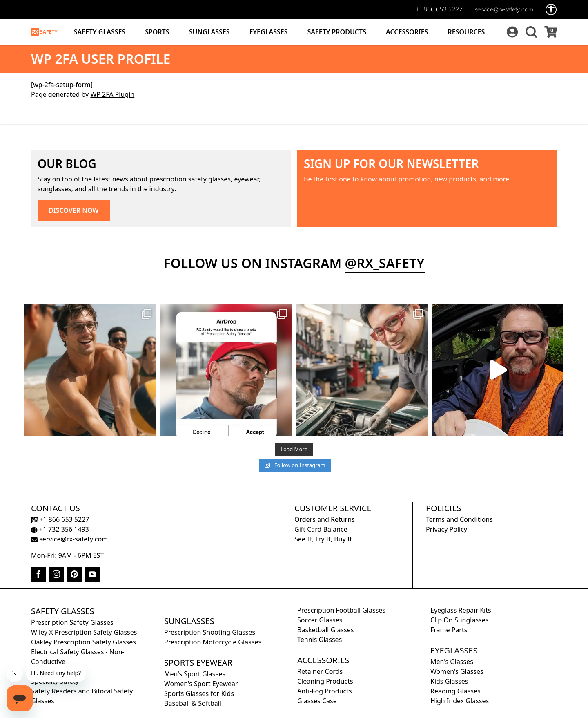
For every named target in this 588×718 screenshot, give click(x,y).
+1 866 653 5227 (439, 10)
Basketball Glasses (325, 630)
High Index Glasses (460, 701)
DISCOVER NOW (74, 210)
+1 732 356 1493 (60, 529)
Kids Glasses (449, 681)
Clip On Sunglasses (459, 620)
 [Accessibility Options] (551, 10)
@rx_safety (385, 263)
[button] (530, 32)
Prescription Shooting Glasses (210, 632)
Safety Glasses (100, 32)
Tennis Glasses (320, 640)
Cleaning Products (325, 681)
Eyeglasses (269, 32)
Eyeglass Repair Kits (461, 610)
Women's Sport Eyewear (201, 684)
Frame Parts (449, 630)
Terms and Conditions (459, 519)
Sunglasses (209, 32)
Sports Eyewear (198, 663)
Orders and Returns (325, 519)
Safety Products (337, 32)
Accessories (407, 32)
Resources (467, 32)
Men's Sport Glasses (195, 674)
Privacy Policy (447, 529)
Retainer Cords (320, 671)
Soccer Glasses (320, 620)
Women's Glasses (457, 671)
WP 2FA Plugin (112, 94)
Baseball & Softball (193, 703)
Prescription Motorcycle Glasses (213, 642)
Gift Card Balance (321, 529)
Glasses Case (317, 701)
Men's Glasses (452, 662)
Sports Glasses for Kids (199, 693)
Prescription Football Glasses (341, 610)
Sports (157, 32)
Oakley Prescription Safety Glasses (84, 642)
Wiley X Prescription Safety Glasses (84, 632)
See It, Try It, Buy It (323, 539)
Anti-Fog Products (325, 691)
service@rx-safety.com (504, 10)
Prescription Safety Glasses (72, 622)
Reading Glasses (455, 691)
